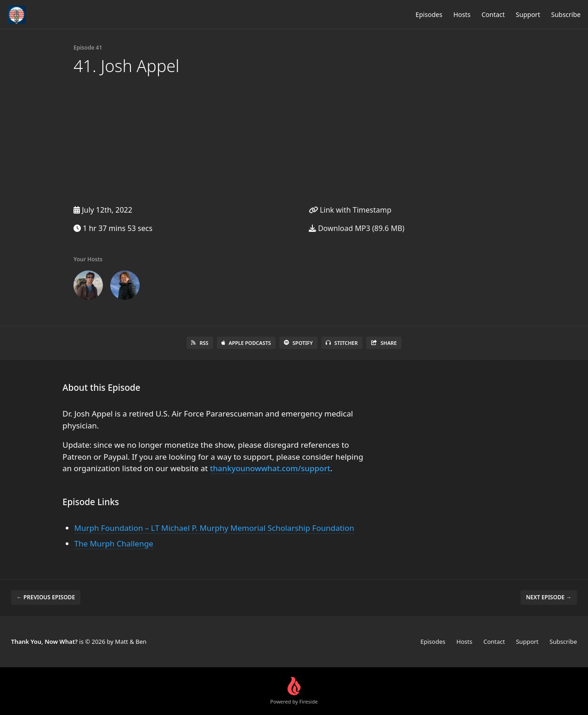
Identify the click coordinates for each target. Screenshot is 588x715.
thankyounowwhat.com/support (270, 468)
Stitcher (342, 343)
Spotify (298, 343)
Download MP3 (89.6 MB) (356, 228)
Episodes (429, 14)
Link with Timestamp (350, 210)
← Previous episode (46, 597)
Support (528, 14)
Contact (493, 14)
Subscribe (566, 14)
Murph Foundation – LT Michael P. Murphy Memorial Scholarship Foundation (214, 528)
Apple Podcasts (246, 343)
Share (384, 343)
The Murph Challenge (114, 543)
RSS (200, 343)
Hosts (462, 14)
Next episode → (549, 597)
